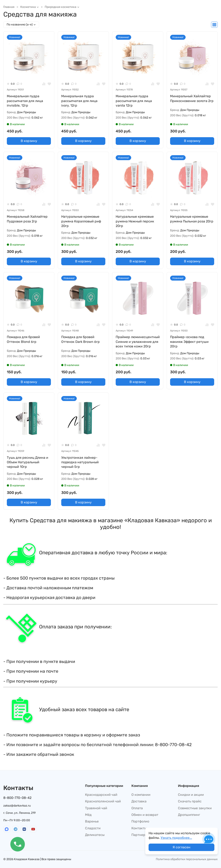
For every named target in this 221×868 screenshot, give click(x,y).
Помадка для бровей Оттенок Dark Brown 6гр (80, 339)
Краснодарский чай (101, 795)
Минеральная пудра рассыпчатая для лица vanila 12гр (134, 101)
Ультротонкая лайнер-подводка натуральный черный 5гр (80, 462)
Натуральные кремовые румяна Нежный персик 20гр (135, 221)
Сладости (93, 828)
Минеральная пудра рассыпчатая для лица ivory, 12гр (79, 101)
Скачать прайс (190, 801)
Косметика (30, 7)
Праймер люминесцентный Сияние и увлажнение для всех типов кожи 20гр (138, 342)
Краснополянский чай (103, 801)
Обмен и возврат (145, 815)
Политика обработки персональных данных (187, 859)
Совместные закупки (195, 808)
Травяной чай (96, 808)
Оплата (137, 808)
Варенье (92, 821)
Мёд (88, 815)
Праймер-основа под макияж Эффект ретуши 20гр (189, 342)
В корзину (29, 141)
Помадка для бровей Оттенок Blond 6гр (23, 339)
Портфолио (140, 821)
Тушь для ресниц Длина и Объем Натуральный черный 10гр (28, 462)
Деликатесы (95, 835)
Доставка (139, 801)
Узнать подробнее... (176, 838)
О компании (141, 795)
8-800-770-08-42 (17, 798)
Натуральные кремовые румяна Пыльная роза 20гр (192, 219)
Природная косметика (62, 7)
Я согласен (181, 847)
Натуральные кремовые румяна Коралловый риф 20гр (81, 221)
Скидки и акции (191, 795)
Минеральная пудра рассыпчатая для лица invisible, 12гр (25, 101)
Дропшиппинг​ (189, 815)
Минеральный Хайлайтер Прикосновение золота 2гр (192, 98)
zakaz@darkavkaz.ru (17, 806)
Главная (9, 7)
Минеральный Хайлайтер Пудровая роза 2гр (27, 219)
